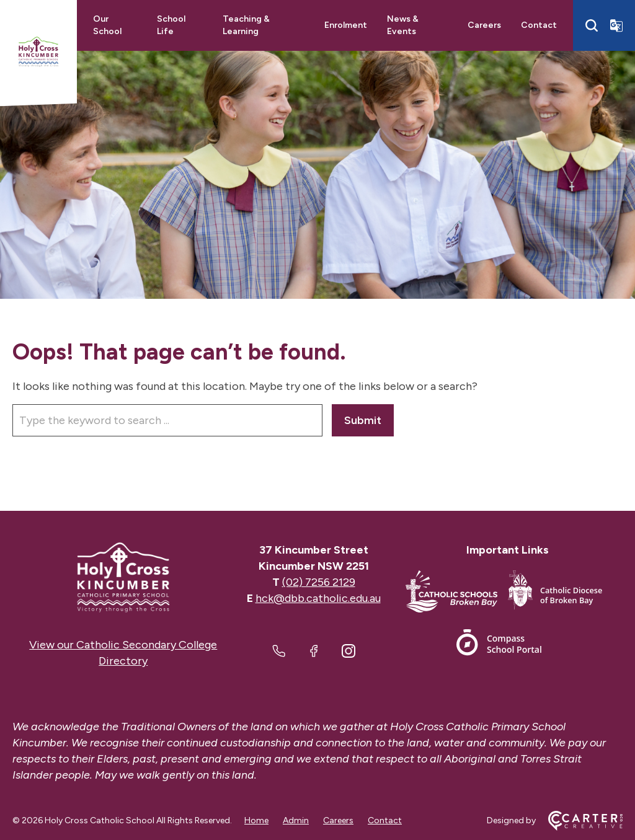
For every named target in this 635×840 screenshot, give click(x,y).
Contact (539, 25)
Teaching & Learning (246, 25)
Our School (107, 25)
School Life (171, 25)
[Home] (123, 577)
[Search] (592, 25)
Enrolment (346, 25)
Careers (484, 25)
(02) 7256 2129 (319, 582)
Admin (296, 820)
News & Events (403, 25)
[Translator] (616, 25)
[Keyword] (167, 420)
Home (256, 820)
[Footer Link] (457, 594)
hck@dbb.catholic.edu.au (318, 598)
